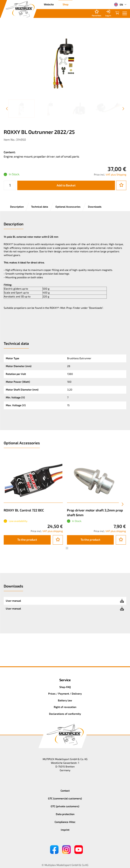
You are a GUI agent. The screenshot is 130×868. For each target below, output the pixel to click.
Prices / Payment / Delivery (65, 694)
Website (49, 4)
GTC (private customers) (65, 806)
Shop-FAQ (65, 687)
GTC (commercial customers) (65, 798)
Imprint (65, 830)
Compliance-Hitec (65, 822)
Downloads (95, 207)
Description (17, 207)
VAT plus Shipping (116, 174)
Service (65, 680)
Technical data (40, 207)
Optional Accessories (68, 207)
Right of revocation (65, 707)
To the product (27, 540)
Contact (65, 791)
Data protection (65, 814)
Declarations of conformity (65, 714)
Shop (66, 4)
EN (118, 5)
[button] (63, 548)
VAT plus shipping (53, 531)
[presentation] (123, 504)
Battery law (65, 700)
